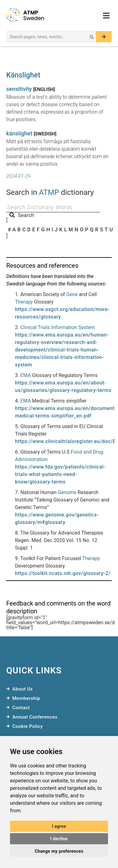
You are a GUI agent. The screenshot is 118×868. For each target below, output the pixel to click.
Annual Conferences (35, 717)
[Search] (104, 37)
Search (22, 215)
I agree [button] (59, 826)
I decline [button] (59, 839)
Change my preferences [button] (59, 851)
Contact (21, 708)
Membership (26, 698)
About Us (23, 689)
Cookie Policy (28, 726)
